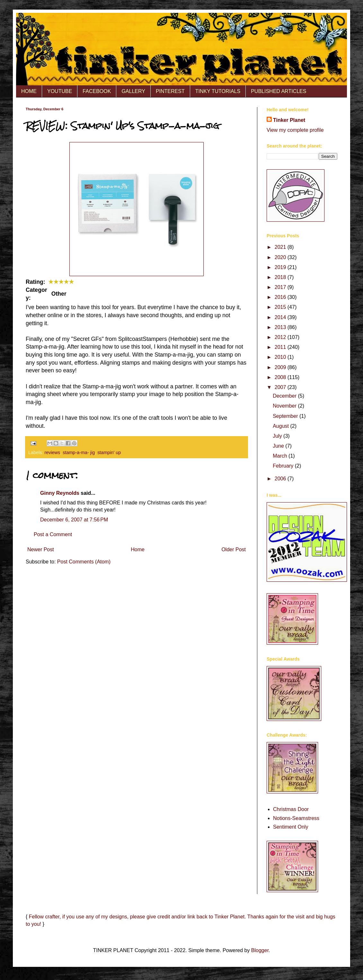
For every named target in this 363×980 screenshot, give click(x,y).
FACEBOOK (97, 91)
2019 (281, 267)
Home (138, 549)
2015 (281, 307)
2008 (281, 377)
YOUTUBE (60, 91)
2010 (281, 357)
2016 (281, 297)
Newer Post (41, 549)
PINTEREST (170, 91)
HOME (29, 91)
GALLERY (133, 91)
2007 (281, 387)
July (278, 436)
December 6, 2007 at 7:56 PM (74, 520)
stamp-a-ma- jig (79, 452)
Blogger (260, 950)
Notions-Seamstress (296, 818)
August (281, 426)
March (281, 456)
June (279, 446)
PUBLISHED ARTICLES (279, 91)
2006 (281, 479)
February (284, 466)
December (285, 396)
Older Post (234, 549)
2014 (281, 317)
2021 (281, 247)
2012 (281, 337)
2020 (281, 257)
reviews (52, 452)
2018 (281, 277)
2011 (281, 347)
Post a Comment (53, 534)
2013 (281, 327)
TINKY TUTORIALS (218, 91)
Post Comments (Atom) (84, 562)
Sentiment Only (291, 827)
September (286, 416)
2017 (281, 287)
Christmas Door (291, 809)
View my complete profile (295, 130)
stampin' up (109, 452)
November (285, 406)
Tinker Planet (289, 120)
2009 (281, 367)
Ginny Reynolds (60, 493)
